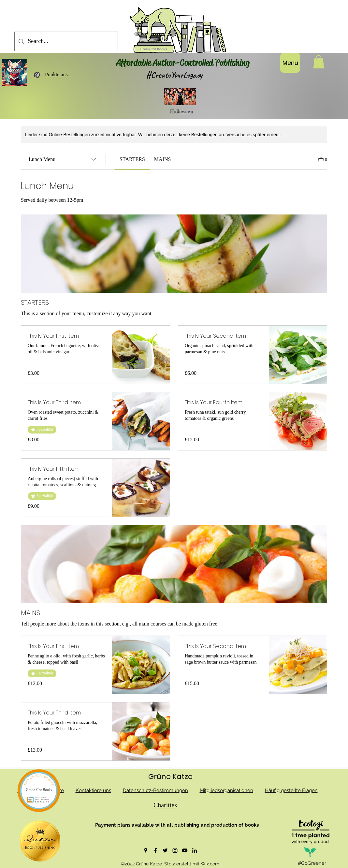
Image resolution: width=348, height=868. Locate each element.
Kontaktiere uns (93, 790)
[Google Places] (146, 850)
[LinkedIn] (195, 850)
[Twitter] (165, 850)
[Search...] (66, 41)
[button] (319, 62)
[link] (132, 159)
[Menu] (290, 63)
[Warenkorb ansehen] (323, 159)
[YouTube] (185, 850)
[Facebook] (155, 850)
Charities (165, 805)
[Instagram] (175, 850)
